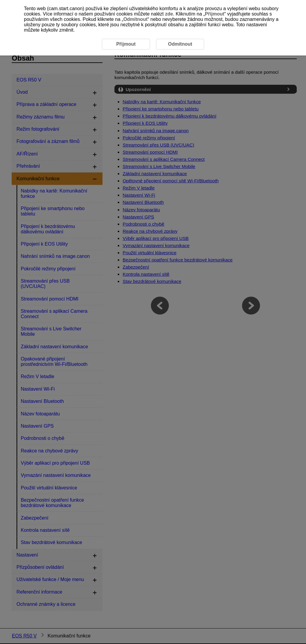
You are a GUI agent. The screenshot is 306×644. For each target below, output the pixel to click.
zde (169, 14)
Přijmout (215, 14)
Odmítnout (136, 19)
